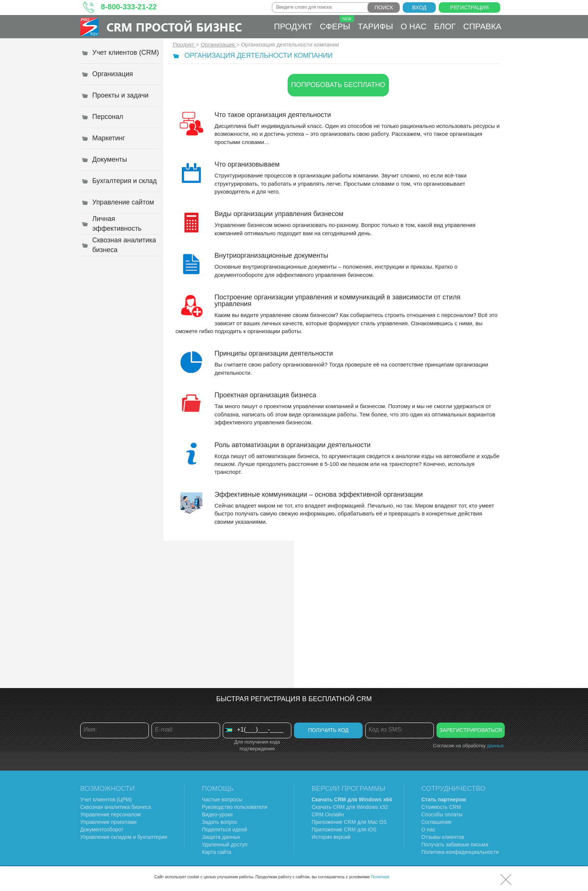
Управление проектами (108, 822)
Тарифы (375, 26)
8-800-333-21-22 (129, 7)
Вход (419, 8)
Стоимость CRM (441, 807)
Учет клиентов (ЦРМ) (106, 799)
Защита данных (221, 837)
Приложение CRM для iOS (344, 829)
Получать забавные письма (455, 844)
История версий (331, 837)
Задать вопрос (220, 822)
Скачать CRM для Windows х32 (350, 807)
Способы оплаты (442, 814)
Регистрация (470, 8)
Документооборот (102, 829)
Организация (218, 44)
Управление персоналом (110, 814)
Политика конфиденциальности (460, 852)
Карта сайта (217, 852)
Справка (482, 26)
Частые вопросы (222, 799)
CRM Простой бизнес (174, 27)
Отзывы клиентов (443, 837)
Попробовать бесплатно (338, 85)
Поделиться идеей (225, 829)
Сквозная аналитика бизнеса (116, 807)
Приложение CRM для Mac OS (349, 822)
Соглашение (437, 822)
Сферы (337, 23)
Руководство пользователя (235, 807)
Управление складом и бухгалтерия (124, 837)
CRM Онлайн (328, 814)
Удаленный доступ (225, 844)
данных (495, 746)
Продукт (293, 26)
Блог (445, 26)
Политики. (381, 877)
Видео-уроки (217, 814)
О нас (413, 26)
